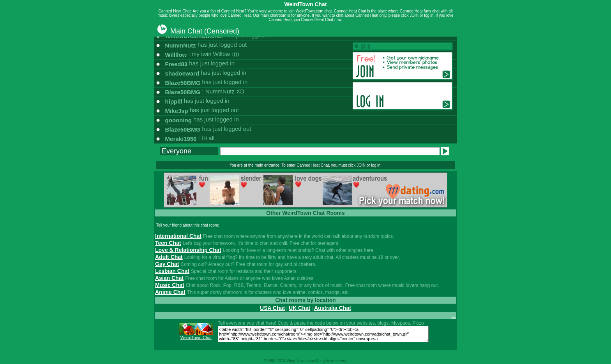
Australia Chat (333, 308)
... (454, 316)
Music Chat (170, 285)
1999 (271, 361)
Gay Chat (167, 264)
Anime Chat (170, 292)
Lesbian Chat (172, 271)
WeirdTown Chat (196, 338)
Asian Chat (169, 278)
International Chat (178, 236)
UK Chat (299, 308)
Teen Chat (168, 243)
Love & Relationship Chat (188, 250)
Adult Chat (169, 257)
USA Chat (272, 308)
